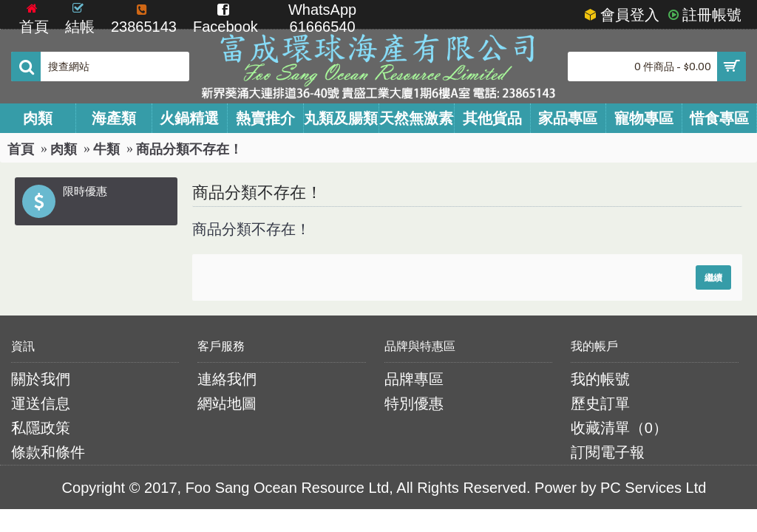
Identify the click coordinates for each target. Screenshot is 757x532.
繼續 (713, 277)
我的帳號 (600, 379)
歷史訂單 (600, 403)
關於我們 (41, 379)
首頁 (21, 149)
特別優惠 (414, 403)
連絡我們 (227, 379)
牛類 (106, 149)
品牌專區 (414, 379)
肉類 (64, 149)
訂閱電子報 (608, 452)
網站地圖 (227, 403)
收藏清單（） (619, 428)
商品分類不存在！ (189, 149)
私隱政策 (41, 428)
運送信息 (41, 403)
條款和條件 (48, 452)
